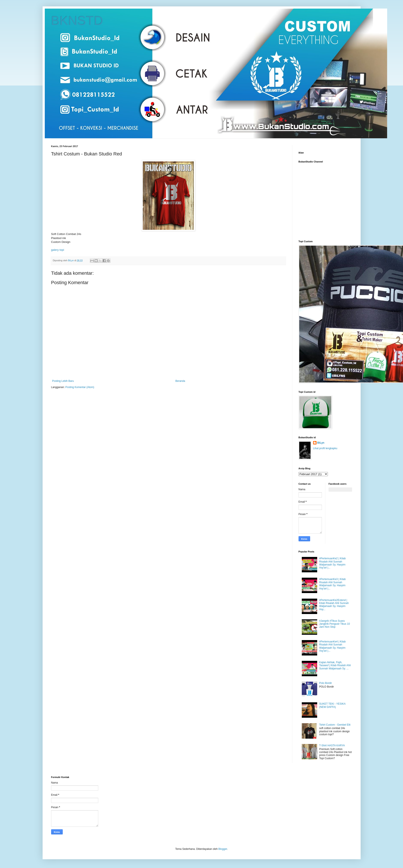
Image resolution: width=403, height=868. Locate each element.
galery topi (58, 250)
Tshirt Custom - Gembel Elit (335, 725)
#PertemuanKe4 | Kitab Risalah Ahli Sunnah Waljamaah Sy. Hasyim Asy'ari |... (332, 646)
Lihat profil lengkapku (325, 448)
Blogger (223, 849)
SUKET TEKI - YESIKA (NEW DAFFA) (332, 705)
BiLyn (321, 443)
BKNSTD (77, 21)
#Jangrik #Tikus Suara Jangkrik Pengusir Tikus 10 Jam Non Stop (334, 624)
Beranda (180, 381)
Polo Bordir (325, 683)
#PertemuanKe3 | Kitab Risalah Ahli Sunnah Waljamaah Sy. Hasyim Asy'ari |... (332, 584)
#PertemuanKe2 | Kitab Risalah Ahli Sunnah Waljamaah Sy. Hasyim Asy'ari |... (332, 563)
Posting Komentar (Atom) (80, 387)
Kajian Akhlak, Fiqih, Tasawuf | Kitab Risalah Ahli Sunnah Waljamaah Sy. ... (335, 665)
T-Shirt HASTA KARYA (332, 745)
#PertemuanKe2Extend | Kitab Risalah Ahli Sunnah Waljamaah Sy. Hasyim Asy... (334, 605)
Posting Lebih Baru (63, 381)
